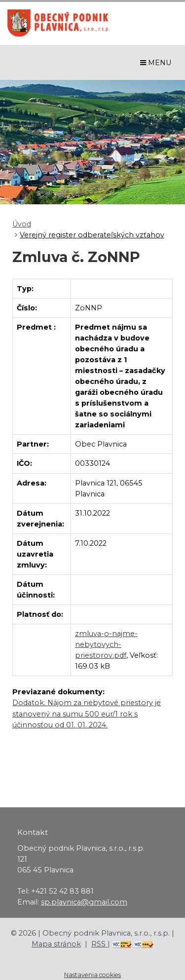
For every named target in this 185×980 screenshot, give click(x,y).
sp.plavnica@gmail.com (84, 902)
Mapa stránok (56, 944)
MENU (156, 63)
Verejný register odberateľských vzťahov (92, 235)
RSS (99, 944)
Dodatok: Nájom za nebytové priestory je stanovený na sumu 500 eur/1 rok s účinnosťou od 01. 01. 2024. (87, 714)
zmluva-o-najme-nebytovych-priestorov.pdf (106, 644)
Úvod (22, 224)
